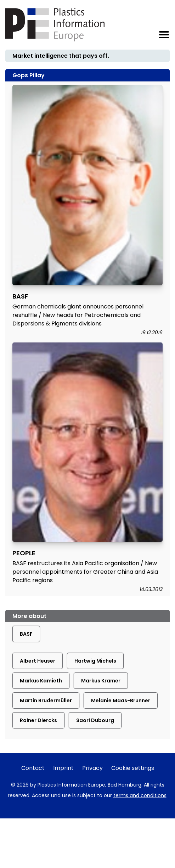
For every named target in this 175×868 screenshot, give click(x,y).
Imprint (63, 768)
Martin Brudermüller (46, 700)
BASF (26, 634)
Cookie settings (133, 768)
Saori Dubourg (95, 720)
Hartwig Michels (95, 661)
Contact (33, 768)
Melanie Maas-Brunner (121, 700)
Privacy (92, 768)
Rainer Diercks (38, 720)
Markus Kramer (101, 681)
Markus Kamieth (41, 681)
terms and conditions (140, 795)
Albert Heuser (38, 661)
